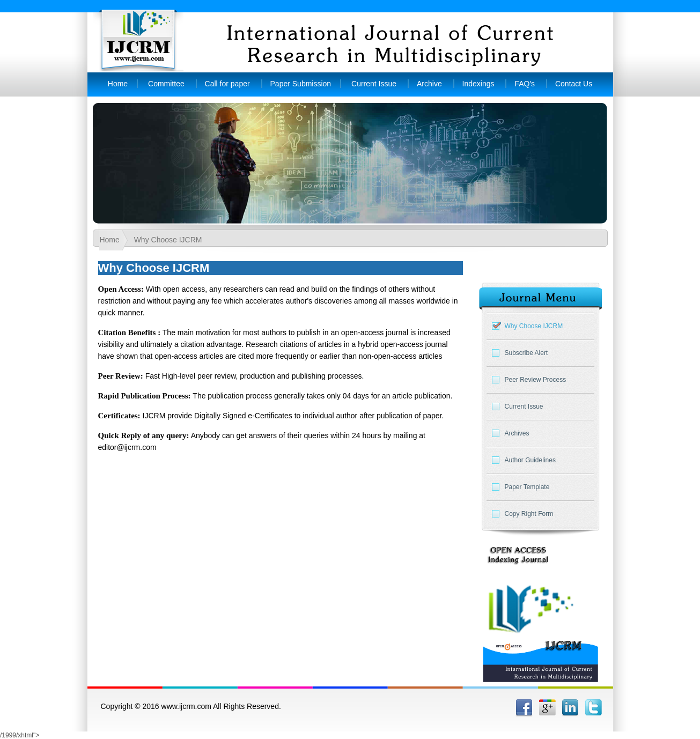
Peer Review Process (536, 380)
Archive (429, 84)
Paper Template (527, 487)
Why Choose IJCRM (534, 326)
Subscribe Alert (526, 353)
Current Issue (374, 84)
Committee (166, 84)
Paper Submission (301, 84)
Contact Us (574, 84)
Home (118, 84)
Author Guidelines (530, 460)
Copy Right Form (529, 514)
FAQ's (525, 84)
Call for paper (229, 84)
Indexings (478, 84)
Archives (517, 433)
